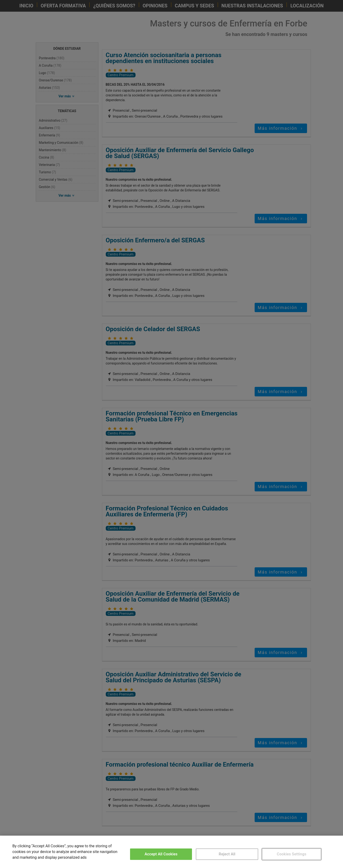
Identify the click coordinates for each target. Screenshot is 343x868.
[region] (171, 852)
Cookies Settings (292, 854)
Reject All (227, 854)
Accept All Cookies (161, 854)
